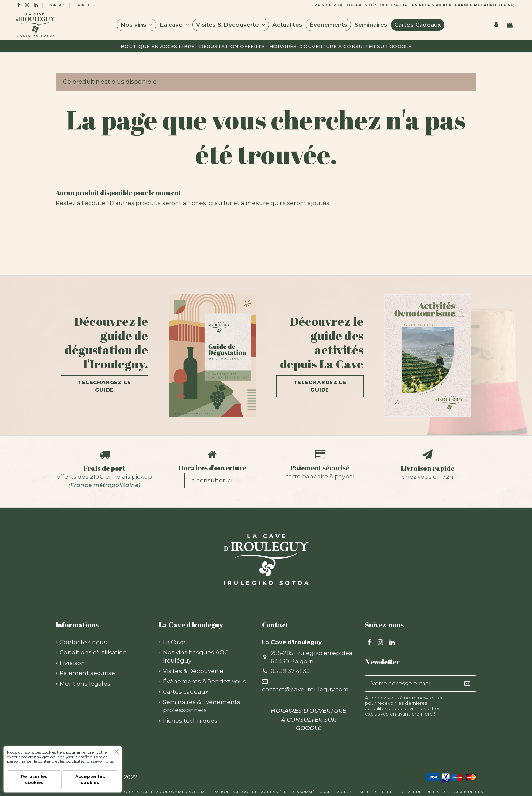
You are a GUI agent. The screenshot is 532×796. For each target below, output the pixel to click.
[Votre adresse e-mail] (412, 684)
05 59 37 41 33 (290, 671)
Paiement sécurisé (320, 468)
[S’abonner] (467, 684)
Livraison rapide (427, 468)
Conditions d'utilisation (93, 652)
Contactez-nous (83, 642)
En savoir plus (100, 761)
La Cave (174, 642)
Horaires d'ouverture (212, 468)
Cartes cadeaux (186, 692)
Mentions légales (85, 684)
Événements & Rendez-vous (204, 681)
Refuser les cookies (34, 780)
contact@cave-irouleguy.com (305, 689)
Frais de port (104, 468)
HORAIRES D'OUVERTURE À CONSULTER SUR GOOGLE (340, 46)
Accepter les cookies (90, 780)
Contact (58, 5)
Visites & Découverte (193, 671)
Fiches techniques (190, 721)
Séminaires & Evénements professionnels (202, 706)
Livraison (72, 663)
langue (86, 5)
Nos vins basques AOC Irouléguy (196, 656)
